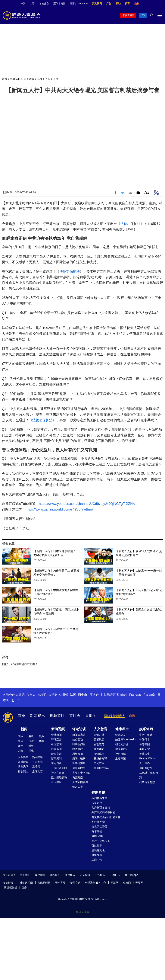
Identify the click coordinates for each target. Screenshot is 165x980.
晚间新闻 (56, 749)
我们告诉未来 (99, 798)
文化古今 (99, 763)
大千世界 (145, 763)
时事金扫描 (79, 744)
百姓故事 (97, 846)
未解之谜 (99, 735)
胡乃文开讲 (122, 744)
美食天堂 (145, 749)
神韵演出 (23, 771)
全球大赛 (37, 771)
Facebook (148, 4)
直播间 (91, 716)
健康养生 (122, 729)
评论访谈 (29, 79)
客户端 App (131, 875)
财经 (31, 746)
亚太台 (94, 695)
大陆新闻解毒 (80, 782)
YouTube (160, 4)
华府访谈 (56, 763)
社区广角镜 (58, 773)
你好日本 (145, 739)
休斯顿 (64, 695)
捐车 (127, 3)
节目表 (75, 716)
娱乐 (42, 736)
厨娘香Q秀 (146, 768)
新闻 (24, 729)
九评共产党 (98, 822)
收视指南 (40, 875)
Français (135, 695)
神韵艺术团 (26, 883)
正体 (56, 3)
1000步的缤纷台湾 (149, 775)
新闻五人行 (44, 79)
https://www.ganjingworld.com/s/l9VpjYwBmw (59, 509)
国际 (20, 736)
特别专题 (98, 793)
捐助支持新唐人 (114, 716)
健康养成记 (122, 749)
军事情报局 (79, 763)
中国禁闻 (56, 744)
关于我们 (25, 875)
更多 (24, 887)
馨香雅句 (99, 749)
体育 (42, 741)
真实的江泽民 (99, 827)
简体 (63, 3)
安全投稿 (85, 875)
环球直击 (56, 739)
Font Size (147, 192)
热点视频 (37, 757)
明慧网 (114, 883)
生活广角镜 (146, 735)
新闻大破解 (79, 758)
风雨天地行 (98, 836)
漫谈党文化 (98, 850)
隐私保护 (55, 875)
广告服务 (100, 875)
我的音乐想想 (147, 782)
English (122, 695)
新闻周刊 (56, 758)
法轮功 (125, 224)
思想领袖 (78, 754)
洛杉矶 (42, 695)
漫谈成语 (99, 754)
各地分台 (44, 3)
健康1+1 (120, 735)
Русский (149, 695)
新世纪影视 (11, 887)
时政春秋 (78, 749)
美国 (20, 741)
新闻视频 (58, 729)
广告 (109, 3)
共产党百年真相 (101, 808)
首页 (5, 79)
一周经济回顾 (59, 768)
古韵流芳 (99, 744)
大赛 (32, 3)
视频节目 (15, 79)
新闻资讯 (37, 716)
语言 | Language (79, 3)
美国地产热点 (102, 768)
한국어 (16, 700)
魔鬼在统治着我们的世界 (106, 817)
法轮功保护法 (70, 271)
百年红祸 (97, 831)
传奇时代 (97, 803)
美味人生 (145, 754)
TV (143, 15)
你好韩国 (145, 744)
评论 (20, 746)
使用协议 (70, 875)
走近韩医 (120, 758)
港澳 (31, 736)
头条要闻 (23, 757)
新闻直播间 (129, 15)
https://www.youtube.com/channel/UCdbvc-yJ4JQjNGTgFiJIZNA (87, 504)
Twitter (154, 4)
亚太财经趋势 (59, 777)
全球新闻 (56, 735)
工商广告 (97, 860)
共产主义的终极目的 (103, 812)
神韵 (23, 3)
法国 (73, 695)
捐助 (118, 3)
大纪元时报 (44, 883)
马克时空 (78, 777)
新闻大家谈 (79, 735)
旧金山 (82, 695)
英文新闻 (97, 3)
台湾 (31, 741)
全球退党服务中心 (95, 883)
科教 (31, 751)
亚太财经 (56, 782)
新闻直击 (56, 754)
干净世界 (60, 883)
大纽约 (20, 695)
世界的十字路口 (82, 773)
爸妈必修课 (100, 758)
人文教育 (101, 729)
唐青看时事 (79, 768)
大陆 (20, 751)
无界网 (139, 883)
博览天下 (23, 767)
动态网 (127, 883)
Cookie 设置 (82, 912)
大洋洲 (53, 695)
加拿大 (31, 695)
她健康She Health (126, 739)
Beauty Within (147, 758)
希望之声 (75, 883)
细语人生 (78, 787)
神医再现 (120, 754)
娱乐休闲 (146, 729)
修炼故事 (97, 855)
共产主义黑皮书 (101, 841)
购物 (137, 3)
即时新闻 (23, 762)
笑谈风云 (99, 739)
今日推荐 (37, 762)
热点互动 (78, 739)
